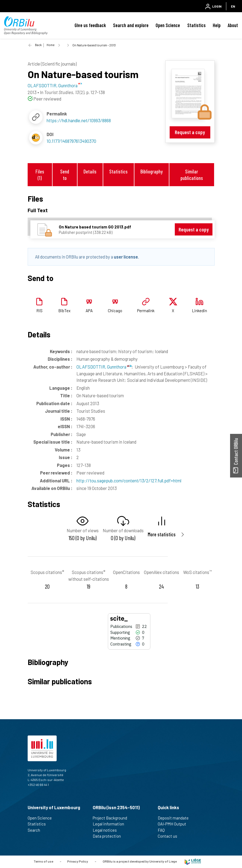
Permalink (146, 311)
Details (90, 171)
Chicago (115, 311)
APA (89, 311)
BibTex (64, 311)
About (233, 25)
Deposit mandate (175, 818)
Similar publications (192, 175)
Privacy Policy (78, 861)
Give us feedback (90, 25)
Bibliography (151, 171)
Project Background (112, 818)
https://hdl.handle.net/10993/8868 (79, 120)
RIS (39, 311)
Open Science (168, 25)
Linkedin (199, 311)
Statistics (196, 25)
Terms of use (43, 861)
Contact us (170, 836)
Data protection (109, 836)
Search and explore (131, 25)
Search (36, 830)
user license (126, 257)
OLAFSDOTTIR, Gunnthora (104, 367)
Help (217, 25)
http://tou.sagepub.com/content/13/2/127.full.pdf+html (129, 480)
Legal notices (107, 830)
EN (233, 6)
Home (51, 45)
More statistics (162, 534)
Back (38, 45)
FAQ (164, 830)
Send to (65, 175)
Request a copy (190, 132)
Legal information (111, 824)
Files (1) (40, 175)
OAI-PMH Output (174, 824)
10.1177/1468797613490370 (71, 141)
